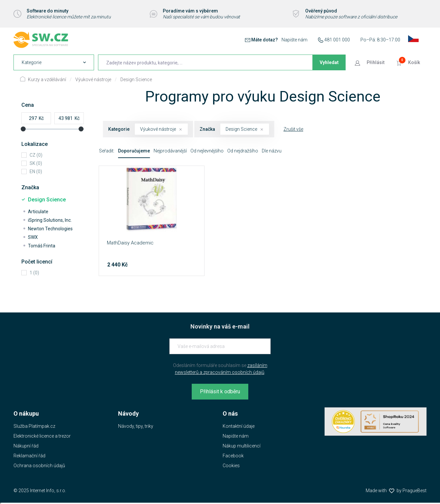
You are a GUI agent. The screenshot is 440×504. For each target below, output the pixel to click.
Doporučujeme (134, 151)
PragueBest (415, 491)
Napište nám (294, 40)
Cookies (231, 466)
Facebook (233, 456)
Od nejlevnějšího (207, 151)
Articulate (38, 212)
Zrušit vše (293, 129)
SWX (33, 237)
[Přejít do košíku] (409, 62)
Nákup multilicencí (242, 446)
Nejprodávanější (170, 151)
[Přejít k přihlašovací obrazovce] (370, 62)
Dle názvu (272, 151)
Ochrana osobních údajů (39, 466)
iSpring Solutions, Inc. (50, 220)
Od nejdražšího (243, 151)
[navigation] (54, 62)
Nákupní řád (26, 446)
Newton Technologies (50, 229)
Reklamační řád (29, 456)
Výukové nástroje (93, 80)
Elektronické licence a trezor (42, 436)
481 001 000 (337, 40)
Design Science (136, 80)
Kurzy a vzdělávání (47, 80)
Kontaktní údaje (239, 426)
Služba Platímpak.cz (34, 426)
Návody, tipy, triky (136, 426)
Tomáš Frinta (42, 246)
